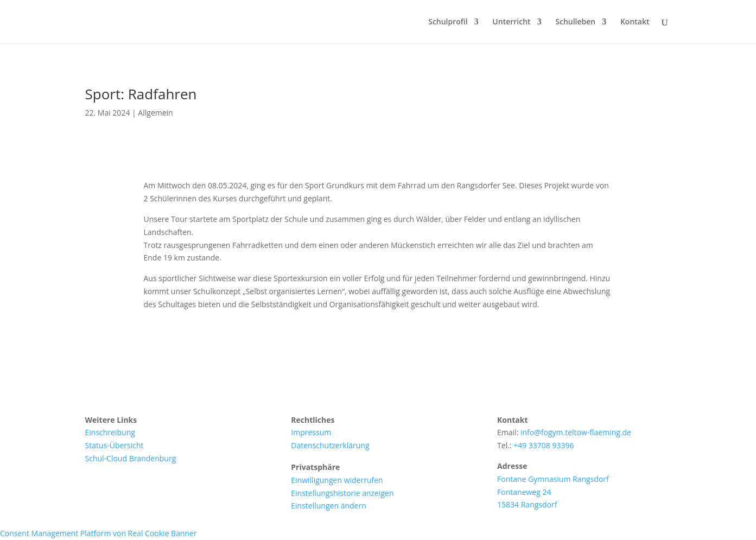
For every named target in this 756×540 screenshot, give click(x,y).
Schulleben (575, 22)
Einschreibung (110, 432)
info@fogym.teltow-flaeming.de (576, 432)
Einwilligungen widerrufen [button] (337, 480)
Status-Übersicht (115, 445)
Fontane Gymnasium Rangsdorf (553, 479)
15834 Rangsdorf (527, 504)
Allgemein (155, 113)
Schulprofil (448, 22)
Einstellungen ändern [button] (328, 506)
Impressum (311, 432)
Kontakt (635, 22)
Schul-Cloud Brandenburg (131, 458)
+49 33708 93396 (544, 445)
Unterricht (511, 22)
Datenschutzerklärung (330, 445)
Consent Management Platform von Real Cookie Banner (99, 533)
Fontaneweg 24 (524, 492)
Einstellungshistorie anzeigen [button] (342, 493)
